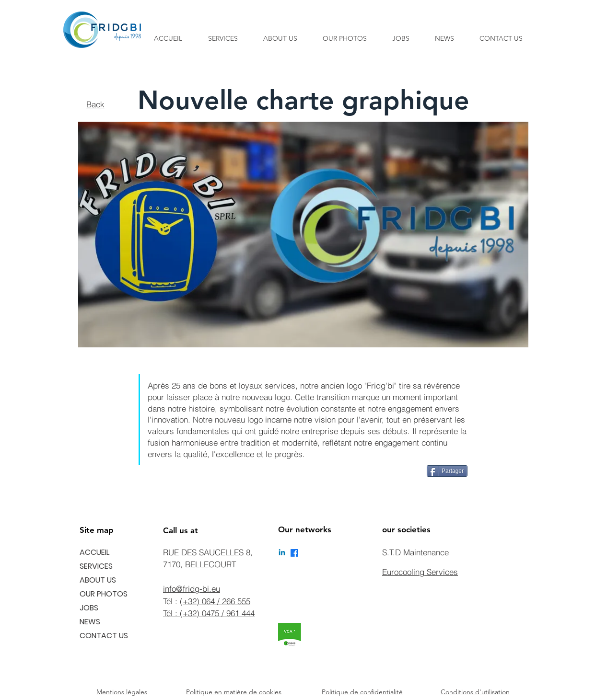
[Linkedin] (282, 553)
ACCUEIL (94, 552)
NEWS (90, 622)
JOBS (89, 608)
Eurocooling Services (420, 572)
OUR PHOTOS (104, 594)
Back (95, 104)
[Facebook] (294, 553)
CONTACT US (104, 636)
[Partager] (447, 471)
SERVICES (96, 566)
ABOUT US (98, 580)
